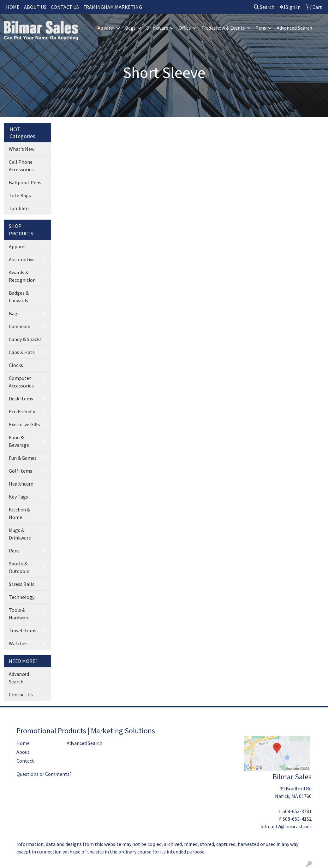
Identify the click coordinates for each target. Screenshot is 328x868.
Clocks (16, 365)
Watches (18, 643)
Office (185, 28)
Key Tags (18, 497)
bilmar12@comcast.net (286, 826)
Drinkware (157, 28)
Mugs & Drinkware (20, 534)
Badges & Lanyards (19, 297)
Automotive (22, 259)
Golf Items (21, 471)
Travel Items (23, 630)
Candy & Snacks (25, 339)
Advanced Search (294, 28)
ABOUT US (35, 7)
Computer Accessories (21, 382)
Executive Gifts (24, 424)
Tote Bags (20, 195)
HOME (13, 7)
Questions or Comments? (44, 774)
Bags (130, 28)
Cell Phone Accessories (21, 166)
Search (264, 7)
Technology (22, 597)
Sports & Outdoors (19, 567)
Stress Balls (22, 584)
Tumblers (19, 208)
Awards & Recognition (22, 276)
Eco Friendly (22, 411)
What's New (22, 149)
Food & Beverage (19, 441)
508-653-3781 (297, 811)
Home (23, 743)
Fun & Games (23, 458)
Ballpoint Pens (25, 182)
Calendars (20, 326)
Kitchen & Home (19, 513)
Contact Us (21, 694)
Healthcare (21, 484)
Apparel (106, 28)
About (23, 752)
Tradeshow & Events (223, 28)
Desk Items (21, 399)
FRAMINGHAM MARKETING (113, 7)
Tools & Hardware (19, 614)
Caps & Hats (22, 352)
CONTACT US (65, 7)
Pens (261, 28)
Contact (25, 761)
